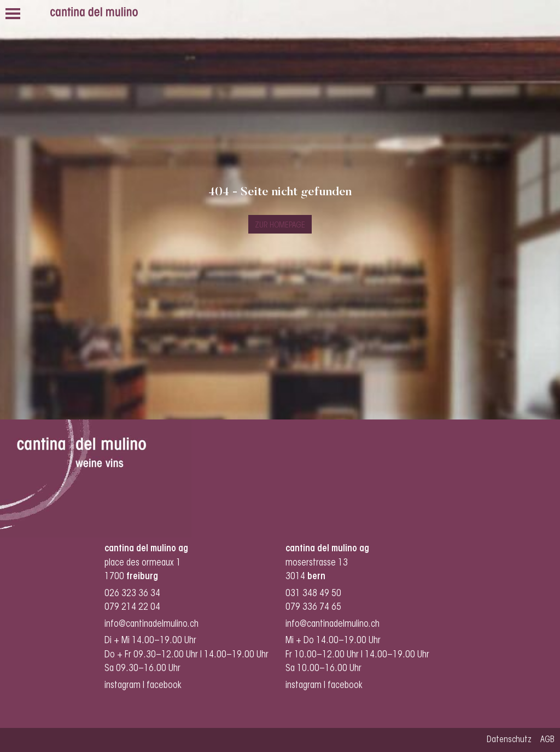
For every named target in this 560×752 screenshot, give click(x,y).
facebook (165, 686)
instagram (122, 686)
